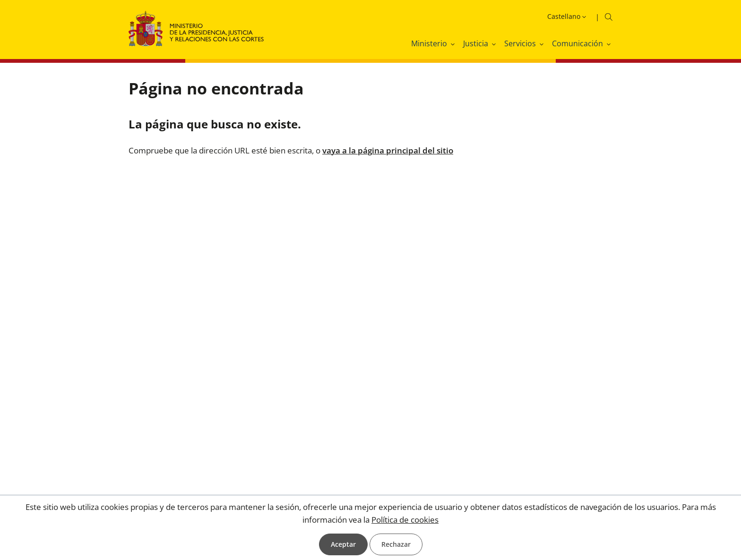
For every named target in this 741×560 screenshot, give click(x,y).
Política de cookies (405, 520)
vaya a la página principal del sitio (388, 150)
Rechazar (396, 544)
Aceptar (343, 544)
